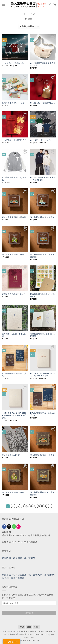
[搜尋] (50, 5)
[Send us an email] (9, 527)
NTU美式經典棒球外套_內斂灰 (14, 179)
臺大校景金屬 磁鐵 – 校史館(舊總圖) (42, 494)
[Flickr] (18, 527)
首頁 (25, 14)
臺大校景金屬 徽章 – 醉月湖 (42, 217)
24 (45, 506)
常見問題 (18, 558)
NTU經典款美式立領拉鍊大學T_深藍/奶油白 (43, 179)
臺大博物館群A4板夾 (11, 455)
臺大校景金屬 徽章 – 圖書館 (14, 217)
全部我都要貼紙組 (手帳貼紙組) (14, 335)
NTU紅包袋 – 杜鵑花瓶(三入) (15, 140)
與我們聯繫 (30, 558)
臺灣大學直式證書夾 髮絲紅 (14, 294)
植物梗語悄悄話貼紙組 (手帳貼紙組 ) (43, 335)
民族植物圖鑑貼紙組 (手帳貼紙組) (43, 295)
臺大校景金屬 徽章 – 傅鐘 (13, 255)
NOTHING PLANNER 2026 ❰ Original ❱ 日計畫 (43, 375)
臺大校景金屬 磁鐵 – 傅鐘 (13, 492)
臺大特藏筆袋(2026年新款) (14, 103)
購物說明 (6, 558)
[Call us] (14, 527)
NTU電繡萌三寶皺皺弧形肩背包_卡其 (43, 64)
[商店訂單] (29, 26)
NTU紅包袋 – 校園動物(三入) (43, 103)
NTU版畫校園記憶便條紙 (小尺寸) (14, 375)
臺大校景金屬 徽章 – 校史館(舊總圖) (42, 256)
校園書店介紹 (24, 575)
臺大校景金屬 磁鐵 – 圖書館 (42, 455)
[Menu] (4, 5)
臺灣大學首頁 (18, 578)
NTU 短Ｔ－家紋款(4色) (41, 140)
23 (39, 506)
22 (34, 506)
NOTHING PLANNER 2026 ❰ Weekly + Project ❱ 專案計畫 (14, 415)
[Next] (50, 506)
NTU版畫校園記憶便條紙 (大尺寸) (43, 414)
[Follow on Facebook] (4, 527)
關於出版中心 (9, 575)
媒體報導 (38, 575)
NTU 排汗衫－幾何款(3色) (13, 63)
